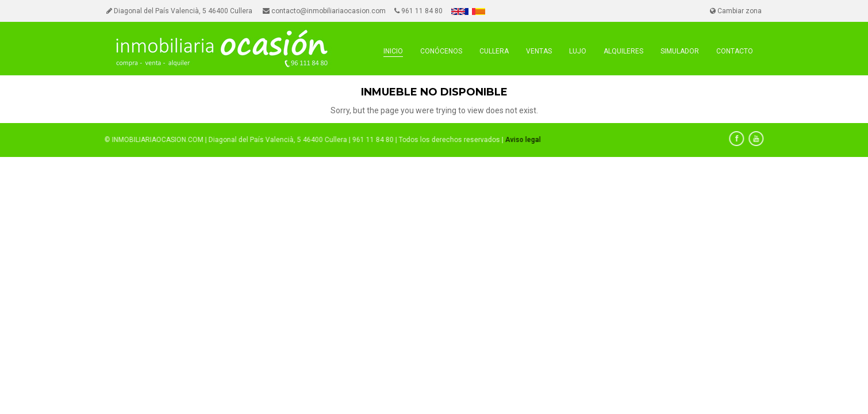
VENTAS (539, 51)
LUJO (578, 51)
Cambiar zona (736, 11)
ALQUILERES (623, 51)
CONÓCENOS (441, 51)
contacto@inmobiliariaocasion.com (324, 11)
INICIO (393, 51)
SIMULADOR (680, 51)
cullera (494, 51)
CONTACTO (735, 51)
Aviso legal (521, 140)
